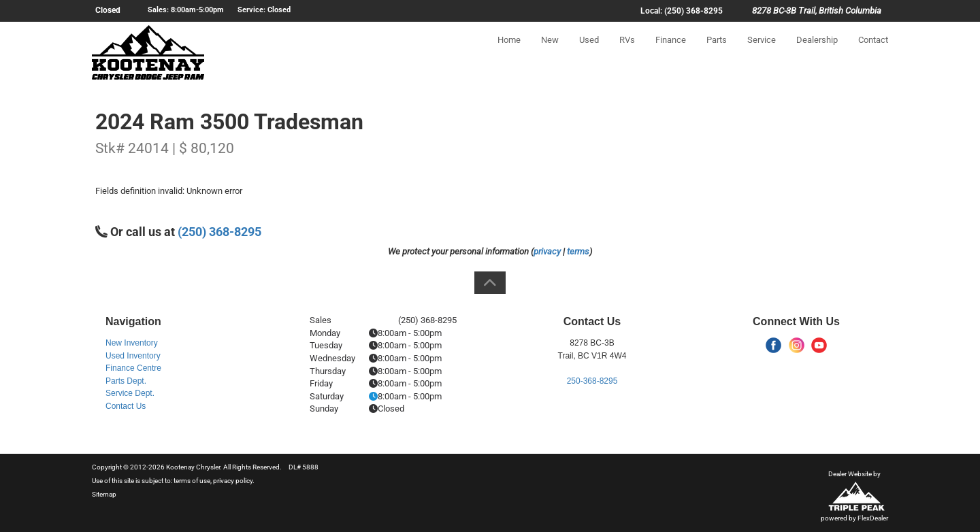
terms (578, 251)
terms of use (192, 481)
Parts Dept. (126, 381)
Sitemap (104, 494)
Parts (717, 52)
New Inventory (132, 343)
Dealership (817, 52)
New (550, 52)
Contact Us (126, 406)
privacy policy (233, 481)
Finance (671, 52)
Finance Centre (133, 368)
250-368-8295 (592, 381)
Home (509, 52)
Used (589, 52)
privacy (547, 251)
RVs (627, 52)
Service (762, 52)
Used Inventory (133, 356)
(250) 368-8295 (219, 232)
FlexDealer (873, 518)
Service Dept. (130, 393)
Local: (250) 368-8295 (682, 11)
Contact (873, 52)
